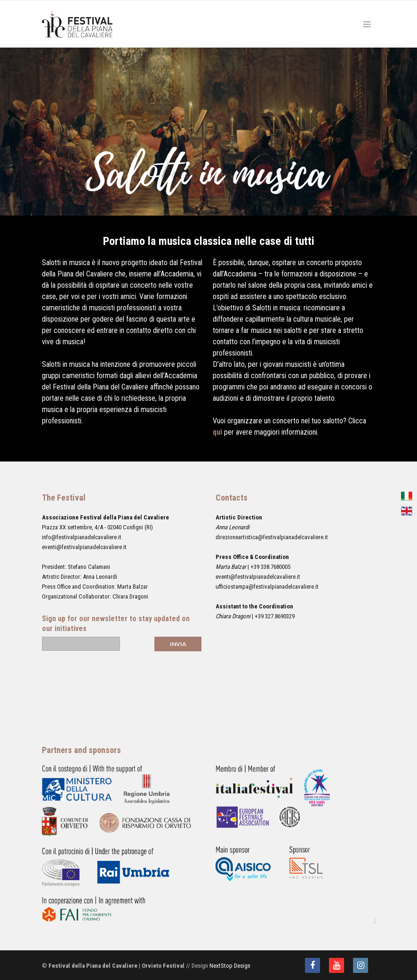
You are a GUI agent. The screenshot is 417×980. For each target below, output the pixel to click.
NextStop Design (230, 966)
